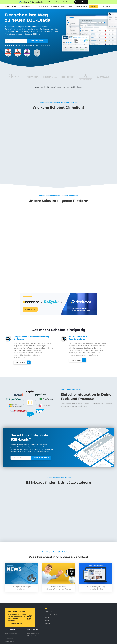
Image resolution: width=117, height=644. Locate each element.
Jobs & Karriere (9, 636)
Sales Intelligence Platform (52, 615)
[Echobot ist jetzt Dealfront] (58, 294)
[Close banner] (93, 2)
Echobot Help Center (33, 636)
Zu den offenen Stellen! (15, 624)
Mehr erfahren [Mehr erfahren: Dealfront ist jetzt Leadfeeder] (81, 2)
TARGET (47, 618)
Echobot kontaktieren (33, 633)
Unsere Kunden (9, 639)
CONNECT (47, 620)
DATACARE (47, 623)
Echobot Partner (10, 642)
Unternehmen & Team (11, 633)
